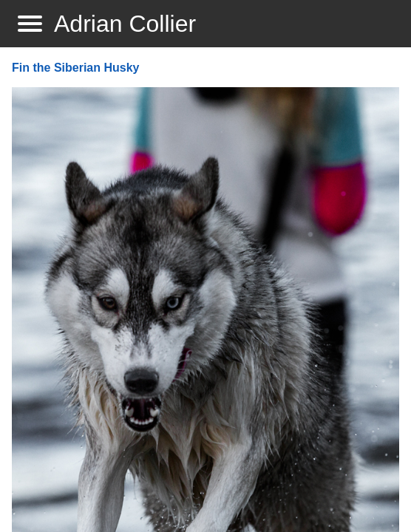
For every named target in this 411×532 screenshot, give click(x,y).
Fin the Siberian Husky (75, 68)
